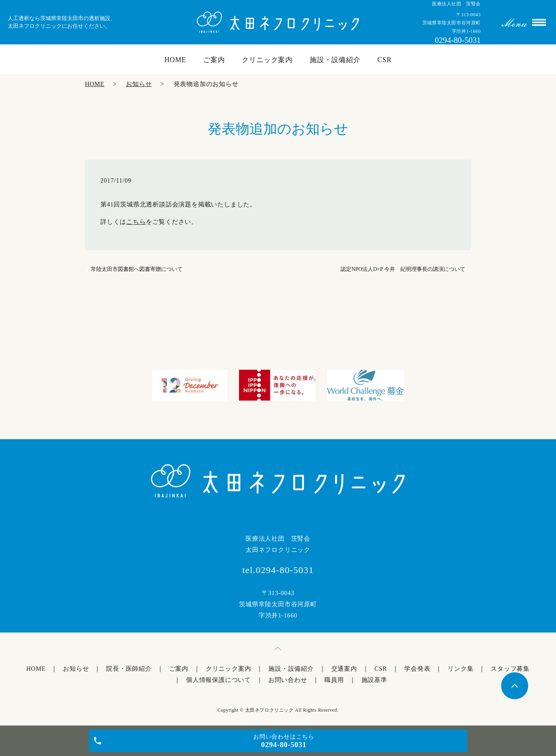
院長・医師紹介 (129, 669)
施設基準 (374, 680)
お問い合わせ (288, 680)
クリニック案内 (267, 60)
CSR (385, 60)
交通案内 (344, 669)
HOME (175, 60)
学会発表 (417, 669)
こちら (136, 222)
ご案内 (214, 60)
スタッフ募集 (510, 669)
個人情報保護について (219, 680)
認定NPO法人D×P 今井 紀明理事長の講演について (403, 269)
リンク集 (460, 669)
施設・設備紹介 (335, 60)
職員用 (334, 680)
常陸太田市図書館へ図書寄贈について (137, 269)
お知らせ (139, 84)
